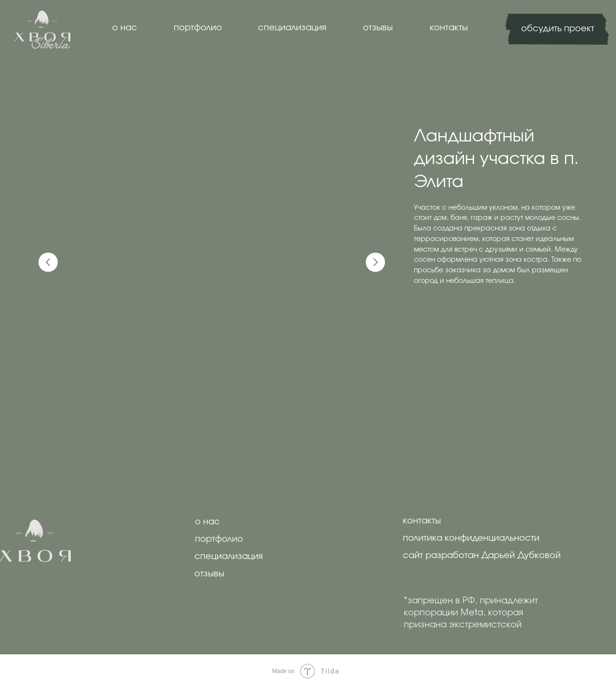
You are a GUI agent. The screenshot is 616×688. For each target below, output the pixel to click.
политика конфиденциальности (471, 538)
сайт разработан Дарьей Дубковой (482, 556)
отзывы (378, 28)
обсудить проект (558, 29)
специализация (292, 28)
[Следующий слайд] (375, 262)
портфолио (198, 28)
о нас (125, 28)
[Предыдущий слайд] (48, 262)
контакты (449, 28)
